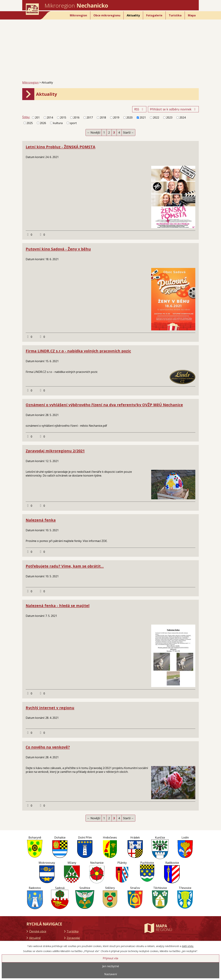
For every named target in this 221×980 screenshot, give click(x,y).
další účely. (188, 946)
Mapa (192, 15)
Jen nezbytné (111, 966)
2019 (116, 117)
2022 (156, 117)
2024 (183, 117)
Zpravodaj (73, 938)
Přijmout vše (110, 958)
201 (37, 117)
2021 (143, 117)
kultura (58, 123)
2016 (76, 117)
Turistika (175, 15)
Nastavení (111, 974)
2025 (30, 123)
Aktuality (133, 15)
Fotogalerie (154, 15)
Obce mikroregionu (107, 15)
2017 (90, 117)
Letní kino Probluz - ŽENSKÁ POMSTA (61, 147)
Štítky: (26, 117)
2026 (43, 123)
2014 (50, 117)
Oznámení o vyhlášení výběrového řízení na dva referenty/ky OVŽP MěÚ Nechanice (104, 405)
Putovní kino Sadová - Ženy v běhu (58, 249)
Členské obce (38, 931)
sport (73, 123)
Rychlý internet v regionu (50, 708)
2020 (129, 117)
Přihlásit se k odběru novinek (173, 109)
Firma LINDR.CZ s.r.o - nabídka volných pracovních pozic (78, 351)
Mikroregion (78, 15)
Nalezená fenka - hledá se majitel (58, 606)
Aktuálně (35, 938)
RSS (139, 109)
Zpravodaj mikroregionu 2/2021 (55, 451)
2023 (169, 117)
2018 (103, 117)
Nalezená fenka (41, 520)
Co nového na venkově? (48, 747)
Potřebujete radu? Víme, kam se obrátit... (65, 566)
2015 (63, 117)
